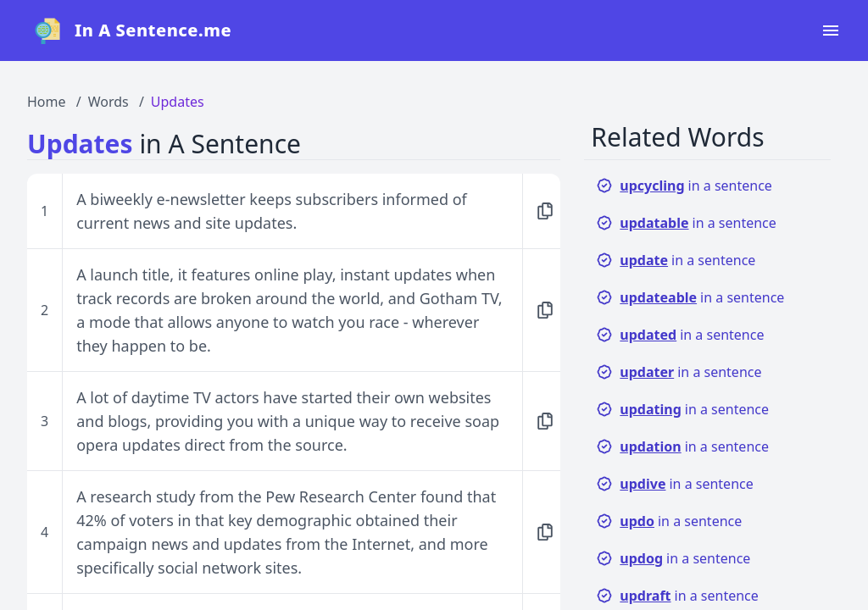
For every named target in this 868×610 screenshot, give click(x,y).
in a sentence (684, 186)
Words (108, 102)
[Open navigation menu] (831, 30)
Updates (178, 102)
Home (47, 102)
